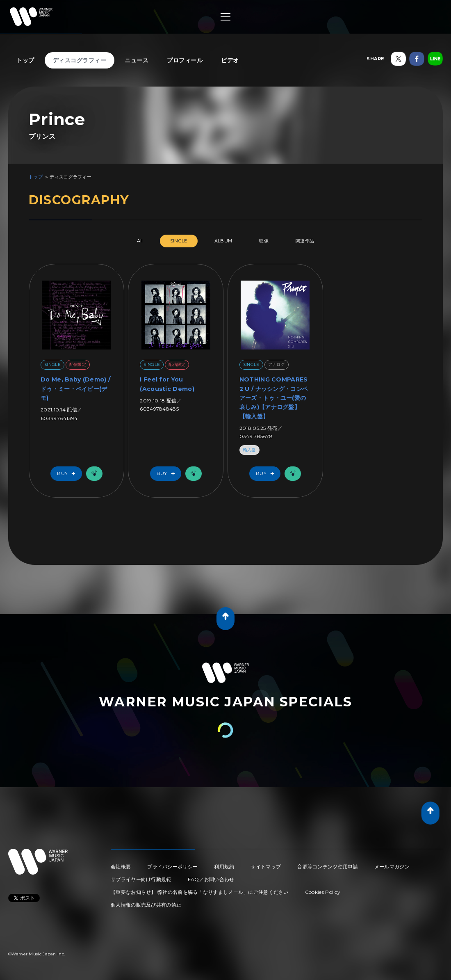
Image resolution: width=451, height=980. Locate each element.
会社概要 (121, 867)
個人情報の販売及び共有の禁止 (146, 905)
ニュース (137, 60)
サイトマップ (266, 867)
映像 (264, 241)
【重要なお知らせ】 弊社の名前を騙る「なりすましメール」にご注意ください (200, 892)
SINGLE (179, 241)
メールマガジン (392, 867)
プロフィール (185, 60)
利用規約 (224, 867)
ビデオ (230, 60)
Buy (68, 474)
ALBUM (223, 241)
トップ (25, 60)
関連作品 (305, 241)
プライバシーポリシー (172, 867)
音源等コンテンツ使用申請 (328, 867)
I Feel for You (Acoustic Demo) (167, 384)
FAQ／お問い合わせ (211, 879)
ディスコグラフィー (80, 60)
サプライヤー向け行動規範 (141, 879)
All (140, 241)
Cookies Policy (323, 892)
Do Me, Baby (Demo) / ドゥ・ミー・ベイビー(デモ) (75, 389)
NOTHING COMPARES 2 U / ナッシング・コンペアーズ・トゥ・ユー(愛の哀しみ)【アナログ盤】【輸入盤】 (274, 398)
